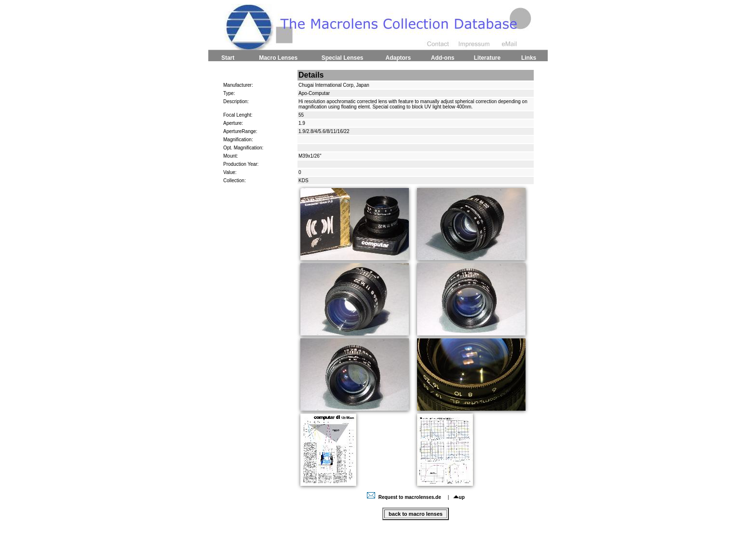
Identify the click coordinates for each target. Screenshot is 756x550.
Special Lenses (343, 58)
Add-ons (443, 58)
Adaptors (398, 58)
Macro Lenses (278, 58)
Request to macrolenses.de (405, 497)
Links (529, 58)
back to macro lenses (416, 514)
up (459, 497)
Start (228, 58)
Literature (487, 58)
